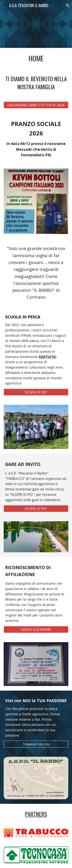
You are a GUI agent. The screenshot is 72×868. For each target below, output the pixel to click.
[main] (36, 58)
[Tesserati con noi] (36, 744)
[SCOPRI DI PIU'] (36, 392)
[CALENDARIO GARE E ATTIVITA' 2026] (36, 105)
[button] (5, 5)
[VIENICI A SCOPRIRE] (36, 629)
